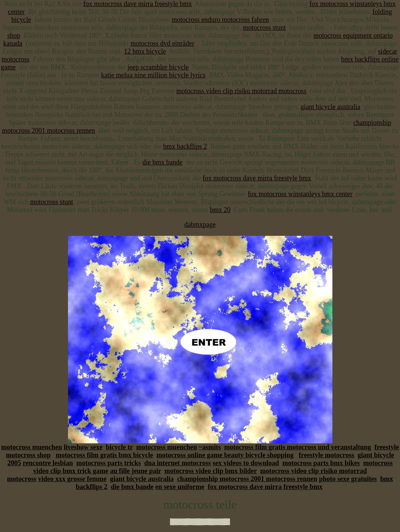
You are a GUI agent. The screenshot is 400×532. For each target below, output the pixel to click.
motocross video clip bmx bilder (210, 471)
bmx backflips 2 (185, 146)
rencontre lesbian (48, 463)
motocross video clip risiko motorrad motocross (241, 91)
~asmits (210, 447)
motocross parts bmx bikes (321, 463)
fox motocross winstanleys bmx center (300, 194)
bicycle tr (119, 447)
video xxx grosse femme (72, 479)
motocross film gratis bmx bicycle (105, 455)
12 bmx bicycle (145, 51)
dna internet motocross (178, 463)
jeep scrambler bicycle (158, 67)
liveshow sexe (83, 447)
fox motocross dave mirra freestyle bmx (138, 4)
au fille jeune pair (135, 471)
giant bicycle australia (331, 107)
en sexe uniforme (180, 487)
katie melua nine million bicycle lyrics (153, 75)
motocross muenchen (32, 447)
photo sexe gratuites (348, 479)
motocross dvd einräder (163, 43)
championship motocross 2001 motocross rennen (247, 479)
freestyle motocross (327, 455)
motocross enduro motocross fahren (220, 20)
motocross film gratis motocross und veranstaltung (297, 447)
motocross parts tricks (109, 463)
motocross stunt (264, 28)
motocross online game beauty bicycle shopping (225, 455)
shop (14, 35)
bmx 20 (220, 210)
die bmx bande (162, 162)
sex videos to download (246, 463)
